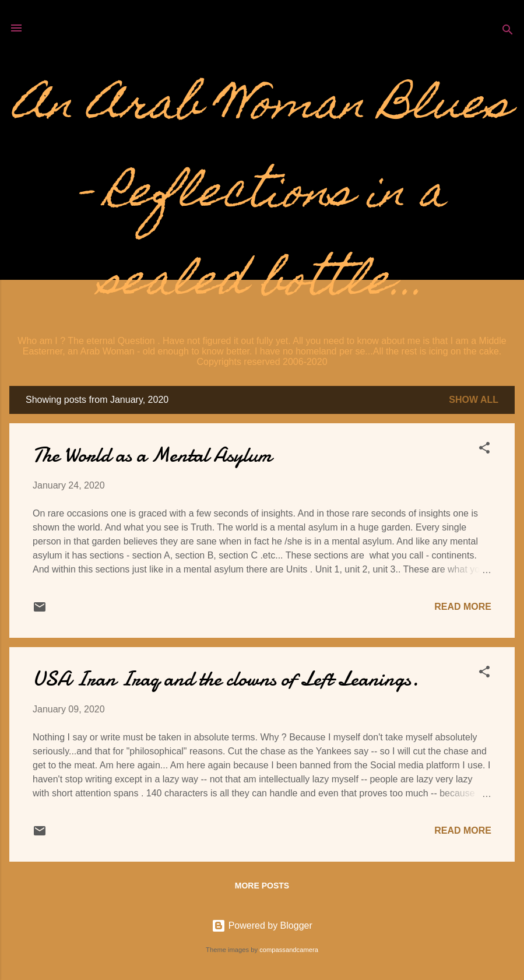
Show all (474, 400)
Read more (463, 607)
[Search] (508, 32)
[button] (484, 450)
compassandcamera (289, 950)
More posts (262, 886)
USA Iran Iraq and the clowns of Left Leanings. (226, 679)
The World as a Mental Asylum (152, 455)
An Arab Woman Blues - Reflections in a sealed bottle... (262, 196)
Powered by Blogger (262, 925)
